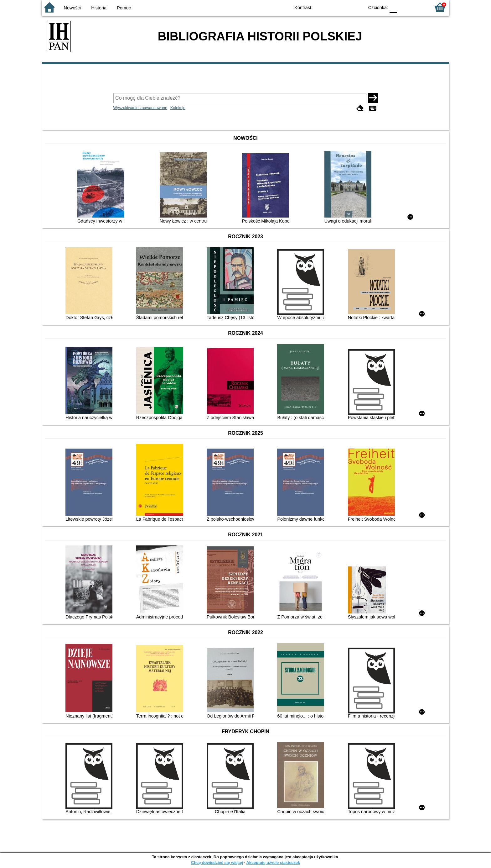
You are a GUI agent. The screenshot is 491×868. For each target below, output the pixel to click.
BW (332, 7)
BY (357, 7)
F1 (404, 7)
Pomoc (124, 8)
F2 (419, 7)
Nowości (72, 8)
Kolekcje (178, 108)
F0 (393, 7)
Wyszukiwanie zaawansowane (140, 108)
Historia (99, 8)
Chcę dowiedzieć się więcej (217, 863)
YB (345, 7)
